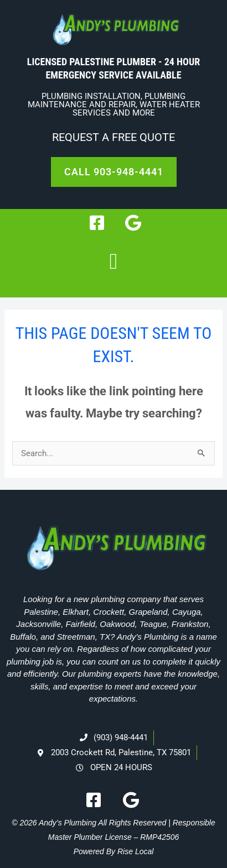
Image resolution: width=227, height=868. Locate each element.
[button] (114, 262)
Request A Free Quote (114, 137)
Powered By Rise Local (114, 851)
